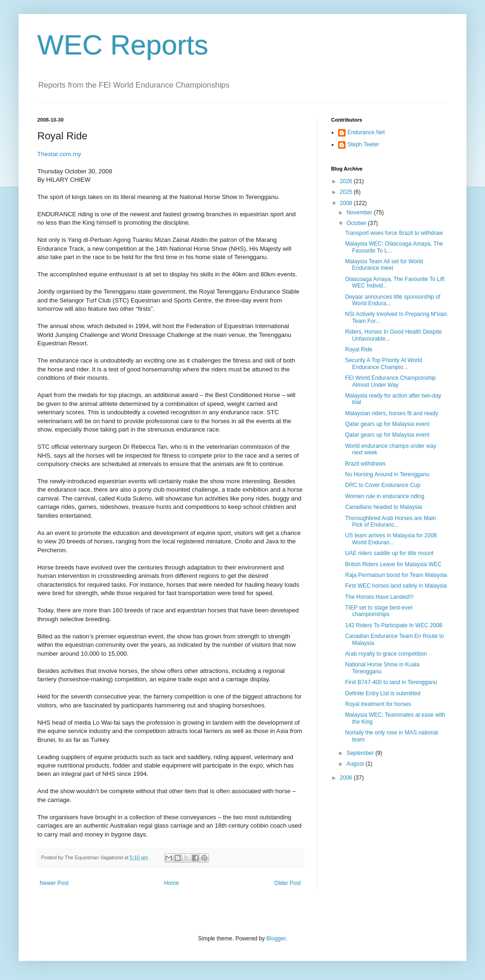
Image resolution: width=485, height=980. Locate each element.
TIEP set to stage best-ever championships (379, 611)
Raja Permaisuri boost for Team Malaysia (396, 575)
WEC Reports (123, 45)
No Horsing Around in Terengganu (387, 474)
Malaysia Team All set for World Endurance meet (384, 265)
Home (172, 883)
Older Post (288, 883)
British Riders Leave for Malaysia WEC (393, 564)
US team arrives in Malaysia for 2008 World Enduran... (391, 539)
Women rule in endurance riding (385, 496)
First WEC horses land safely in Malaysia (396, 586)
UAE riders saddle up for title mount (389, 553)
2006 (347, 778)
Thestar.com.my (59, 154)
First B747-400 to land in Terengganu (391, 682)
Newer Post (54, 883)
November (360, 212)
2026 (347, 181)
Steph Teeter (363, 144)
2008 (347, 203)
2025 (347, 192)
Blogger (276, 939)
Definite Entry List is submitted (383, 693)
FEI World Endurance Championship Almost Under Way (391, 381)
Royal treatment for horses (378, 704)
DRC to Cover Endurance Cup (383, 485)
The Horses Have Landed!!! (379, 597)
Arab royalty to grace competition (386, 654)
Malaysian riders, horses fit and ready (391, 413)
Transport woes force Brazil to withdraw (394, 233)
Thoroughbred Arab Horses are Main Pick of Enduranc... (391, 521)
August (356, 764)
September (361, 753)
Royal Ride (359, 350)
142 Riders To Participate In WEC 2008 (394, 625)
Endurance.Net (366, 132)
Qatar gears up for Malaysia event (387, 424)
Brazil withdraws (365, 464)
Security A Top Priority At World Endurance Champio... (384, 363)
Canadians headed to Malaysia (384, 507)
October (357, 223)
